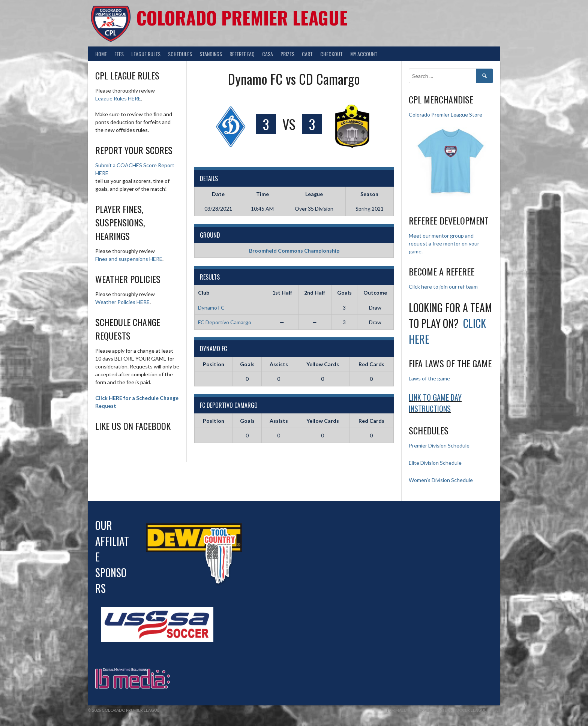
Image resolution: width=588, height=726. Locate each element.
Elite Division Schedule (435, 463)
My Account (364, 54)
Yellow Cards (323, 364)
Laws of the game (429, 378)
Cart (307, 54)
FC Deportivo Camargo (225, 322)
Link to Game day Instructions (435, 403)
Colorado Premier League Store (445, 115)
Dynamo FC (211, 308)
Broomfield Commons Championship (294, 251)
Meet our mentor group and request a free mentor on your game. (444, 243)
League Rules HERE (118, 98)
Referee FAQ (242, 54)
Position (214, 364)
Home (101, 54)
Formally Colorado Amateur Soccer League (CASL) (444, 710)
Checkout (331, 54)
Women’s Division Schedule (441, 480)
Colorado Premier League (242, 17)
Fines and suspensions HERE (129, 259)
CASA (268, 54)
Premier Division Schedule (439, 445)
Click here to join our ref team (443, 287)
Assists (279, 364)
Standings (211, 54)
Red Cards (371, 364)
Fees (119, 54)
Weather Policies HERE (122, 302)
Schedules (180, 54)
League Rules (146, 54)
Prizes (287, 54)
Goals (247, 364)
